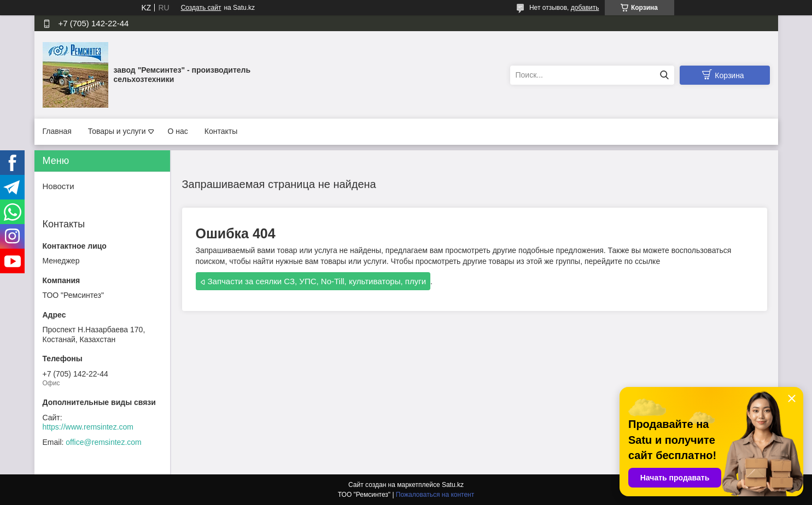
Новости (59, 186)
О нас (178, 131)
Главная (57, 131)
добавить (585, 8)
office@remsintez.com (103, 442)
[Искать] (665, 75)
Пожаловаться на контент (435, 495)
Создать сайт (201, 8)
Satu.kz (453, 485)
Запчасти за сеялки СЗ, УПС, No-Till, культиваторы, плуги (317, 281)
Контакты (221, 131)
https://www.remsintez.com (88, 427)
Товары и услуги (117, 131)
